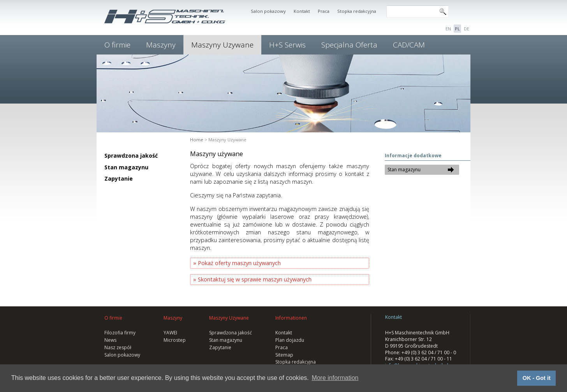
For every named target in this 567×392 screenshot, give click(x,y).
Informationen (291, 318)
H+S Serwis (287, 45)
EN (448, 29)
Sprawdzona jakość (131, 156)
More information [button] (335, 378)
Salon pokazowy (268, 11)
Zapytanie (119, 178)
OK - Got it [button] (537, 378)
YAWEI (170, 333)
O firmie (117, 45)
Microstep (175, 340)
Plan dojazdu (290, 340)
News (110, 340)
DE (467, 29)
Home (197, 140)
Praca (324, 11)
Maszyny (161, 45)
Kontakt (302, 11)
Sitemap (284, 355)
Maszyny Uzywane (222, 45)
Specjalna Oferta (349, 45)
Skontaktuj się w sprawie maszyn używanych (255, 279)
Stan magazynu (126, 167)
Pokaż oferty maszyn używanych (239, 263)
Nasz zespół (118, 347)
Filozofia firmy (120, 333)
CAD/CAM (409, 45)
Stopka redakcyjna (357, 11)
